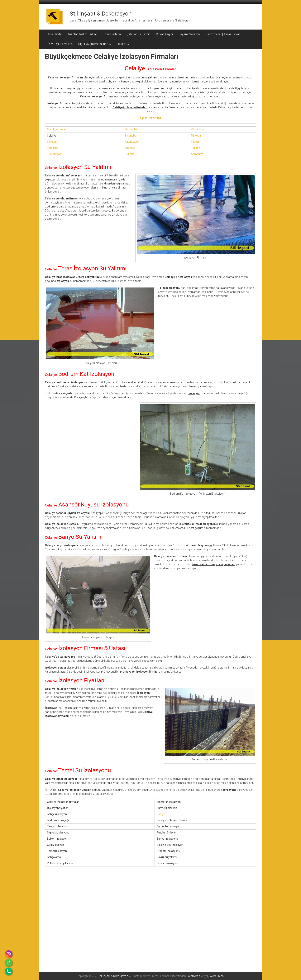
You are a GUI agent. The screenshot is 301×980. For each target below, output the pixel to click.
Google (161, 814)
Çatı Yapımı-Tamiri (138, 34)
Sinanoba (131, 136)
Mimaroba (131, 129)
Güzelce (130, 154)
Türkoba (196, 136)
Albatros (130, 148)
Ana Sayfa (55, 34)
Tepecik (196, 142)
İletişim (121, 44)
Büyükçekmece (56, 129)
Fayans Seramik (189, 34)
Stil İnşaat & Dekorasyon (101, 14)
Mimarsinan (198, 129)
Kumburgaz (54, 154)
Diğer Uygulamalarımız (93, 44)
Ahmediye (197, 154)
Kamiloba (53, 148)
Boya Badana (112, 34)
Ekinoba (52, 142)
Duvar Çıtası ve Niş (60, 44)
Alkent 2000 (132, 142)
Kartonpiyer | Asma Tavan (223, 34)
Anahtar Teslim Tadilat (82, 34)
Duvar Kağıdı (164, 34)
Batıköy (195, 148)
